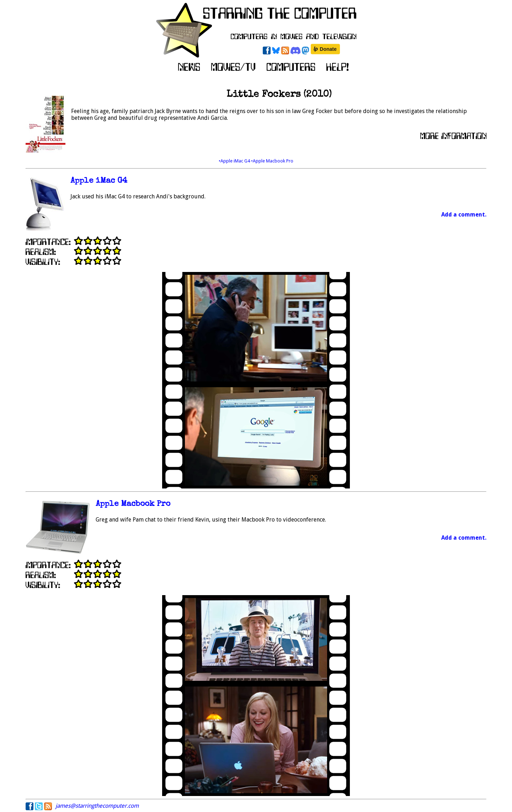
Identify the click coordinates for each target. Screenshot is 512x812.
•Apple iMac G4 (235, 161)
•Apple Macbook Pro (272, 161)
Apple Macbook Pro (133, 504)
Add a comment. (464, 215)
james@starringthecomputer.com (97, 806)
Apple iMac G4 (99, 181)
